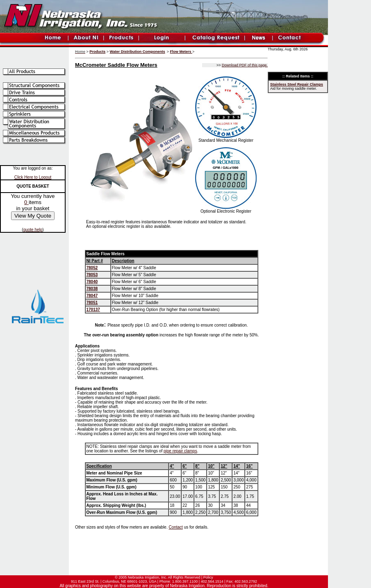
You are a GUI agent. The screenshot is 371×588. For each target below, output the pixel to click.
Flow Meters (181, 52)
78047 (92, 296)
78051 (92, 303)
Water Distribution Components (138, 52)
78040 (92, 282)
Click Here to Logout (33, 177)
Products (97, 52)
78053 (92, 275)
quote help (33, 230)
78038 (92, 289)
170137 (93, 310)
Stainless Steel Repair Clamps (297, 84)
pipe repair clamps (180, 451)
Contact (175, 527)
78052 (92, 268)
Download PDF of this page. (245, 65)
